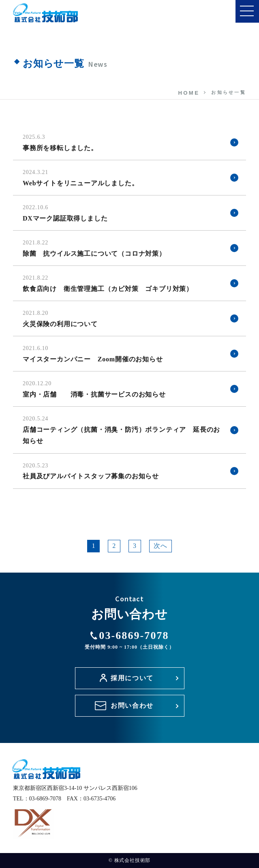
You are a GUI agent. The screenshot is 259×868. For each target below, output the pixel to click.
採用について (132, 678)
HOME (189, 93)
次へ (161, 546)
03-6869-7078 (129, 640)
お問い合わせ (132, 706)
